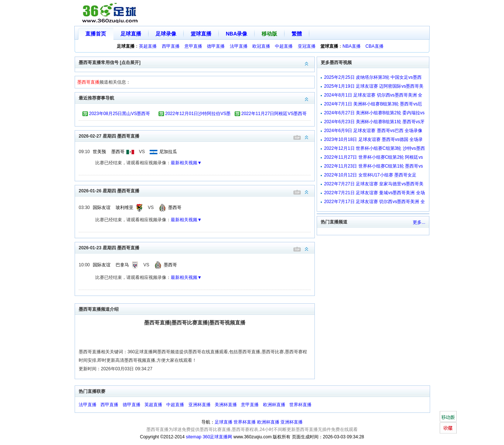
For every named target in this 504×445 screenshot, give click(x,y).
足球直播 (131, 34)
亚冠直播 (307, 46)
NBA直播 (352, 46)
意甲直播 (193, 46)
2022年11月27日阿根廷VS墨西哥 (274, 114)
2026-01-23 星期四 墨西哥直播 (197, 247)
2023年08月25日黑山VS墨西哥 (120, 114)
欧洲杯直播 (274, 405)
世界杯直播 (300, 405)
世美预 (99, 152)
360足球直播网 (217, 437)
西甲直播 (171, 46)
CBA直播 (374, 46)
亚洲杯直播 (200, 405)
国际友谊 (102, 208)
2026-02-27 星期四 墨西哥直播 (197, 136)
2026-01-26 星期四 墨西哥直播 (197, 190)
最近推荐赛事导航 (197, 97)
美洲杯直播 (226, 405)
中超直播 (284, 46)
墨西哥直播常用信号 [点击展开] (197, 62)
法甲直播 (239, 46)
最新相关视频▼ (186, 163)
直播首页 (96, 34)
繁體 (297, 34)
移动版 (269, 34)
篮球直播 (201, 34)
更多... (419, 222)
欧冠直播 (261, 46)
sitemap (194, 437)
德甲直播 (216, 46)
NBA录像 (236, 34)
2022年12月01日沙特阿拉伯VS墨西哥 (198, 115)
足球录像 (166, 34)
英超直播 (148, 46)
